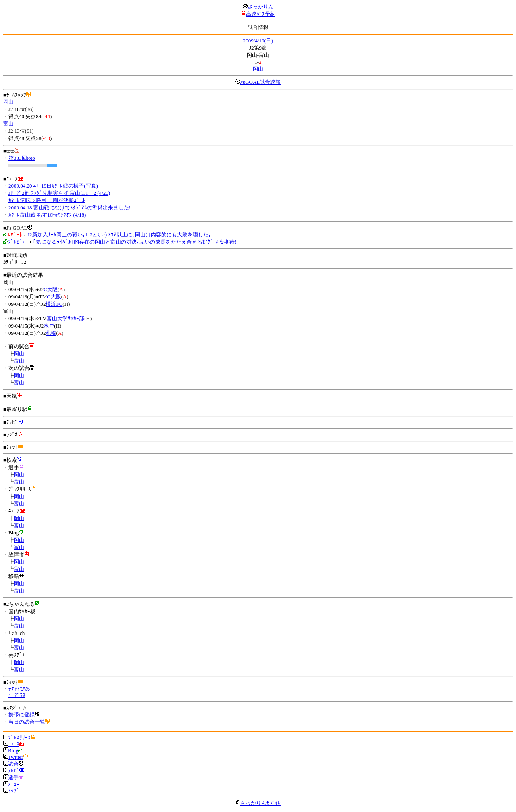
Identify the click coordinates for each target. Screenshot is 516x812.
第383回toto (22, 158)
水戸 (49, 326)
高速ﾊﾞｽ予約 (261, 14)
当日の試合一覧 (27, 722)
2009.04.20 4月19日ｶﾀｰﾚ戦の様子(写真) (53, 186)
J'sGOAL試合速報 (261, 82)
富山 (8, 124)
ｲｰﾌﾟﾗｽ (17, 695)
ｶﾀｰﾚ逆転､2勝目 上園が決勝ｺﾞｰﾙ (47, 200)
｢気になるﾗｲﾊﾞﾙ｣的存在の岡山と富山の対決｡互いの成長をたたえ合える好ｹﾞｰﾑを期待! (135, 242)
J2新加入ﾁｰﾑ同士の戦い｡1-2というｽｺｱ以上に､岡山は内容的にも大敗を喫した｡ (119, 235)
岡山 (258, 69)
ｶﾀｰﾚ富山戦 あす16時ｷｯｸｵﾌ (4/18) (47, 215)
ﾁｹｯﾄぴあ (19, 689)
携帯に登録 (22, 715)
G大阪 (54, 297)
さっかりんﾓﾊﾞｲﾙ (258, 803)
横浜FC (54, 304)
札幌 (51, 333)
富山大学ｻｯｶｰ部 (66, 318)
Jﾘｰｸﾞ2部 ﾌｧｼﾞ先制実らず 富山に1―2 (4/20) (59, 193)
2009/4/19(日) (258, 41)
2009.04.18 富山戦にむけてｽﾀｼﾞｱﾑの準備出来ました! (70, 208)
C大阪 (51, 289)
